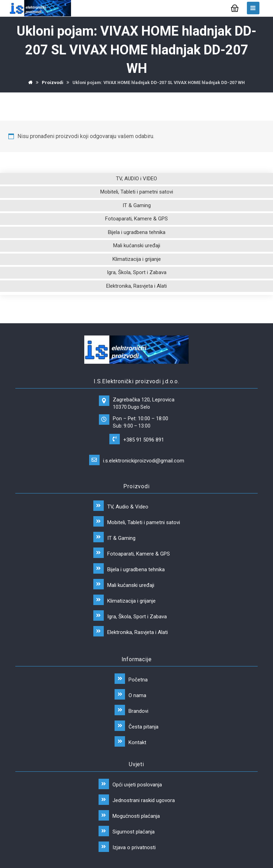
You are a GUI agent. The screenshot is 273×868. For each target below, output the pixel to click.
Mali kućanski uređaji (137, 246)
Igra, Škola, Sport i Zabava (137, 273)
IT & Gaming (137, 206)
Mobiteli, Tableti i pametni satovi (137, 192)
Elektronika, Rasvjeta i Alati (136, 286)
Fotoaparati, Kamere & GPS (136, 219)
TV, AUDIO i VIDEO (136, 179)
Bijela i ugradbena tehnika (137, 233)
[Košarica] (235, 7)
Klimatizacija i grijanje (137, 259)
